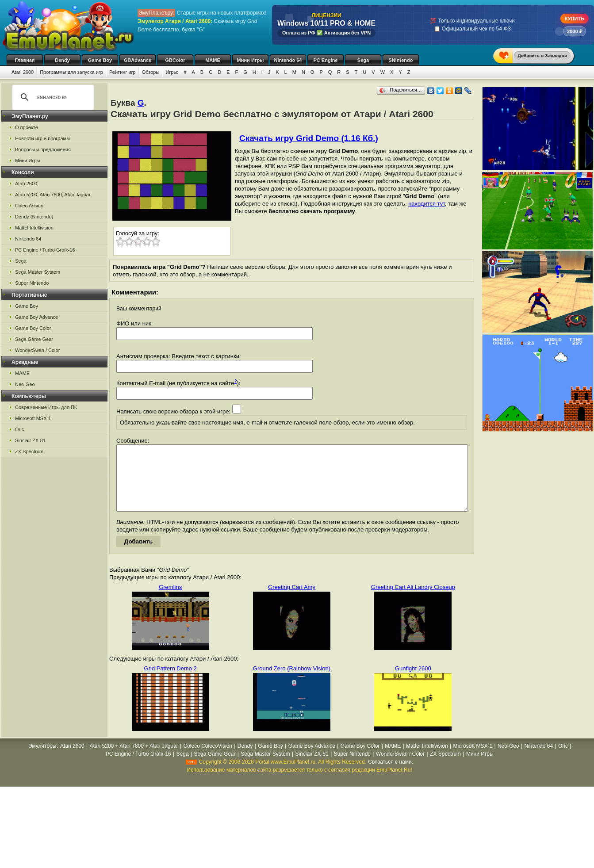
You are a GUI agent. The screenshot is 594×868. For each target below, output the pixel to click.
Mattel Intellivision (34, 228)
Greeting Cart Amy (292, 600)
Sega (363, 60)
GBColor (175, 60)
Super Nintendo (32, 283)
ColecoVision (29, 206)
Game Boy (100, 60)
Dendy (62, 60)
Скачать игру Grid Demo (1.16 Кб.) (309, 138)
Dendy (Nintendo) (34, 217)
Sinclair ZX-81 (30, 440)
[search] (52, 97)
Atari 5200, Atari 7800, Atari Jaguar (53, 195)
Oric (19, 429)
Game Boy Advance (36, 317)
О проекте (27, 127)
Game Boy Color (33, 328)
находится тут (427, 204)
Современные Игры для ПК (46, 407)
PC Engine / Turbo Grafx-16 (45, 250)
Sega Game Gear (34, 339)
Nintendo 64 (288, 60)
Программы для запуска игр (71, 72)
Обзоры (151, 72)
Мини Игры (251, 60)
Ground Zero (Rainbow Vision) (292, 682)
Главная (25, 60)
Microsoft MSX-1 (33, 418)
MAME (213, 60)
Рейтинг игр (123, 72)
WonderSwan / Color (37, 350)
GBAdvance (138, 60)
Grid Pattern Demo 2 (171, 682)
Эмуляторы (42, 759)
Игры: (172, 72)
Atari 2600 (23, 72)
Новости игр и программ (42, 138)
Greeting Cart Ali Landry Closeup (413, 600)
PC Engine (325, 60)
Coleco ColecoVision (208, 759)
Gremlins (170, 600)
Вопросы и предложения (43, 149)
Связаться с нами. (391, 775)
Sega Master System (38, 272)
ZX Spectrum (29, 451)
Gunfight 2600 (413, 682)
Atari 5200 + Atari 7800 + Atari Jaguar (134, 759)
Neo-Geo (25, 384)
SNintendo (401, 60)
